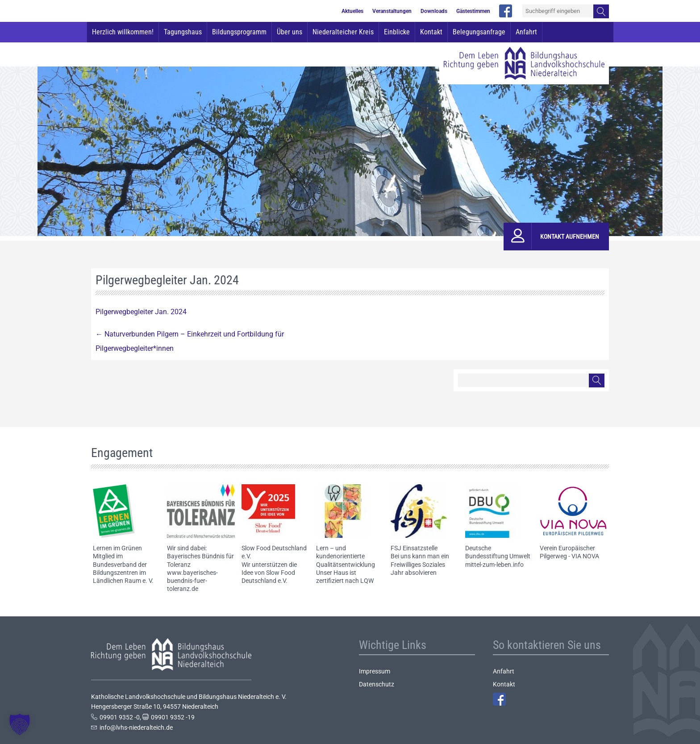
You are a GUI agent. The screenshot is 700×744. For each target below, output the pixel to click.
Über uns (290, 32)
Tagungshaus (183, 32)
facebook (506, 11)
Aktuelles (352, 11)
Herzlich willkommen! (123, 32)
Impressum (375, 671)
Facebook (499, 699)
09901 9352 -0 (120, 717)
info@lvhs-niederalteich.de (136, 727)
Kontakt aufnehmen (570, 237)
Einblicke (397, 32)
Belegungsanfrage (479, 32)
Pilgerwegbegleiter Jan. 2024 (141, 312)
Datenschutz (377, 684)
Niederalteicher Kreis (343, 32)
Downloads (434, 11)
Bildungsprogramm (239, 32)
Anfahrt (526, 32)
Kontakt (431, 32)
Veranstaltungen (392, 11)
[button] (20, 724)
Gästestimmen (473, 11)
